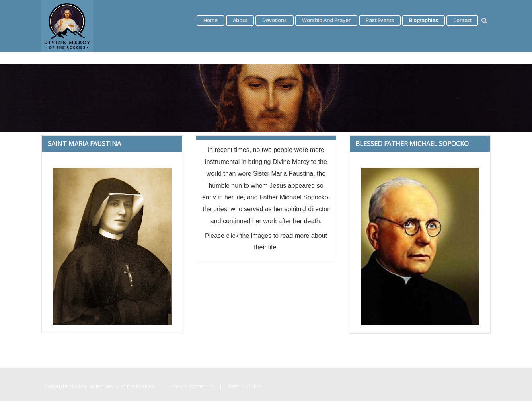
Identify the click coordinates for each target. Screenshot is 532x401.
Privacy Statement (191, 386)
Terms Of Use (245, 386)
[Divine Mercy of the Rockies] (67, 25)
